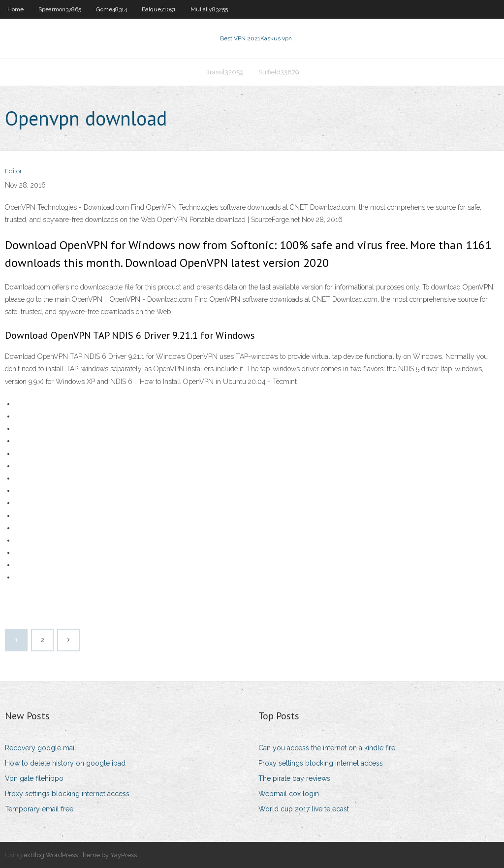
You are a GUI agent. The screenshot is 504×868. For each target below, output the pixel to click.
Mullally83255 (209, 9)
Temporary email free (39, 809)
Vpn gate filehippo (34, 778)
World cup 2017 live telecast (304, 809)
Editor (14, 171)
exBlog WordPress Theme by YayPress (80, 855)
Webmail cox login (289, 794)
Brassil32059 (224, 72)
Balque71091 (159, 9)
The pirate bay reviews (294, 778)
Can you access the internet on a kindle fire (327, 748)
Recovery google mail (41, 748)
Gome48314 (111, 9)
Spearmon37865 (60, 9)
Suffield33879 (279, 72)
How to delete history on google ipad (65, 763)
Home (16, 9)
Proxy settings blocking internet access (67, 794)
